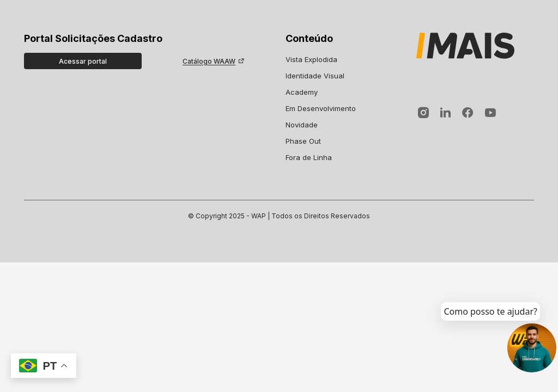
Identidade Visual (315, 76)
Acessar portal (83, 61)
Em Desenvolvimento (321, 108)
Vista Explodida (311, 59)
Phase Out (303, 141)
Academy (302, 92)
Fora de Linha (309, 157)
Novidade (302, 125)
